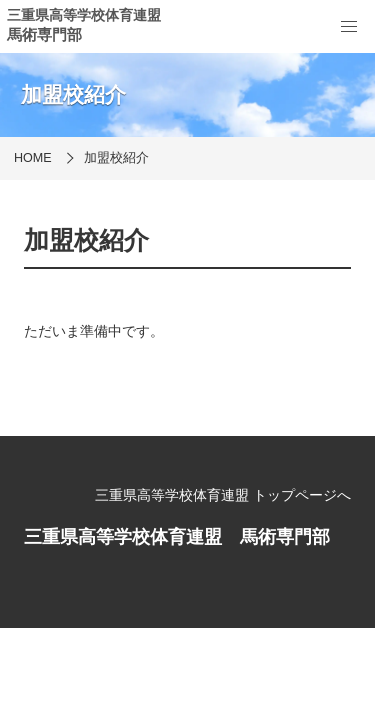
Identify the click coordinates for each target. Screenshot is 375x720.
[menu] (349, 27)
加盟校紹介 (116, 158)
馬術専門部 (44, 34)
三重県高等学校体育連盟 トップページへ (223, 495)
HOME (33, 158)
